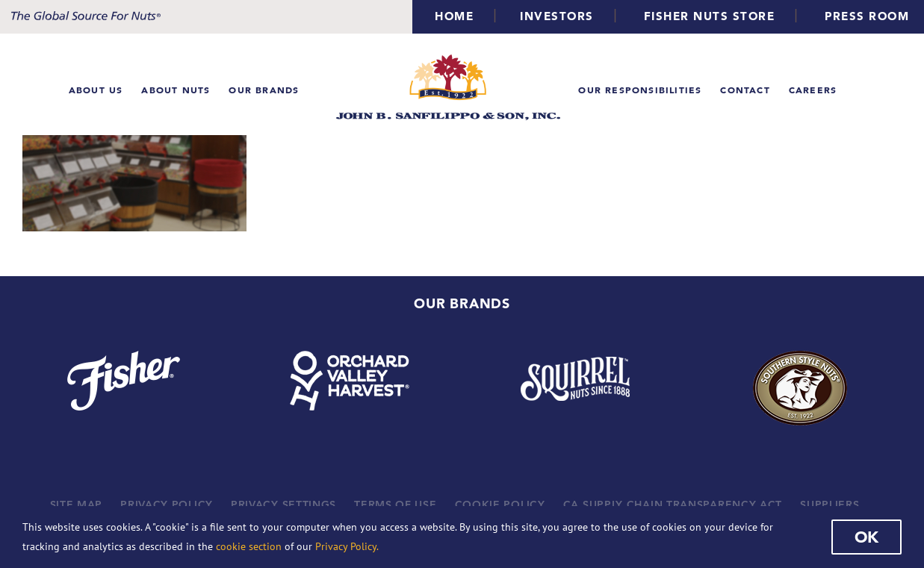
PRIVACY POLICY (167, 505)
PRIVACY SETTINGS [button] (283, 505)
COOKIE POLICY (500, 505)
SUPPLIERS (830, 505)
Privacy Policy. (347, 546)
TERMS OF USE (395, 505)
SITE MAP (77, 505)
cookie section (249, 546)
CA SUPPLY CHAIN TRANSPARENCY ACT (673, 505)
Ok (866, 537)
